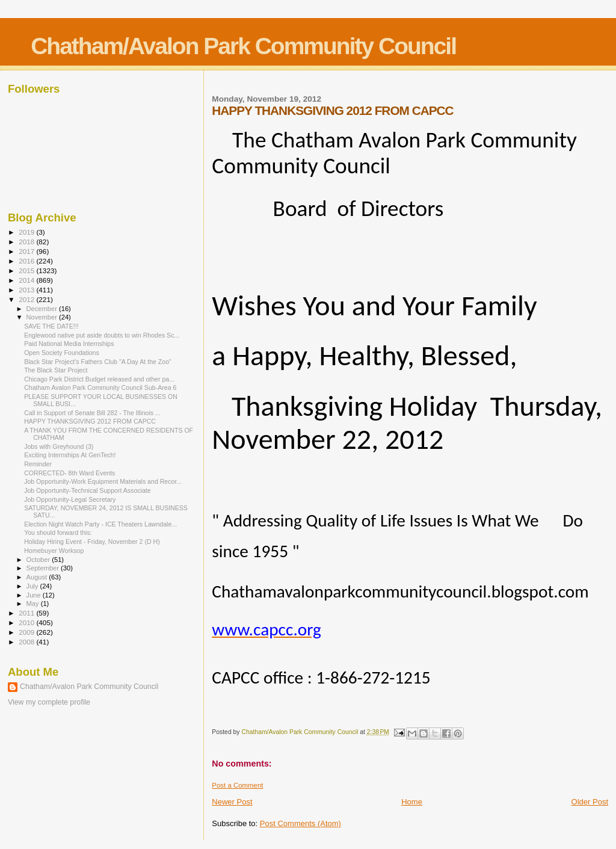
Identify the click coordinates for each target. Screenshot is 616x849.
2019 (27, 232)
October (39, 560)
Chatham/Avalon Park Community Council (243, 46)
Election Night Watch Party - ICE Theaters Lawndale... (100, 524)
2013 (27, 290)
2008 (27, 642)
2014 (27, 280)
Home (412, 802)
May (34, 604)
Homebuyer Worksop (54, 551)
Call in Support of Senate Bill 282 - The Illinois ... (92, 413)
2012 (27, 299)
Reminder (38, 464)
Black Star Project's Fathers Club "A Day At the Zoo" (98, 362)
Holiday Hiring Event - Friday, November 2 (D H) (92, 542)
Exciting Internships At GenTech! (70, 455)
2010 (27, 622)
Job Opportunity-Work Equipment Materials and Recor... (103, 481)
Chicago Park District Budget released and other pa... (99, 379)
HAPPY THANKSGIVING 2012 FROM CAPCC (90, 421)
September (44, 568)
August (38, 577)
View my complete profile (49, 702)
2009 (27, 632)
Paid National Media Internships (69, 344)
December (43, 309)
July (33, 586)
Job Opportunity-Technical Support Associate (88, 490)
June (35, 595)
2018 (27, 242)
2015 (27, 270)
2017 (27, 251)
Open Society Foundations (62, 353)
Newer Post (232, 802)
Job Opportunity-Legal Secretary (70, 499)
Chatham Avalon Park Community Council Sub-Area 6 (100, 387)
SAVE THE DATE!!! (51, 326)
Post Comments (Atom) (300, 823)
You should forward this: (58, 533)
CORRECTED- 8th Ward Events (69, 473)
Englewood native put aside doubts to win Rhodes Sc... (102, 335)
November (43, 317)
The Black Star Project (56, 370)
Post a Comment (237, 785)
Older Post (590, 802)
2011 (27, 613)
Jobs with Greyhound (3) (59, 446)
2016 (27, 261)
